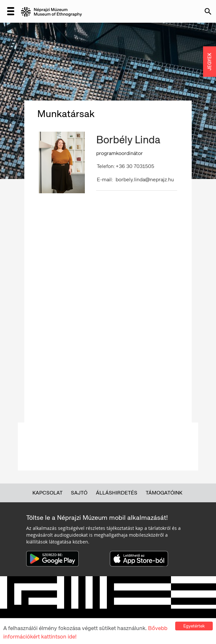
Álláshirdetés (117, 493)
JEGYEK (210, 62)
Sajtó (79, 493)
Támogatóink (164, 493)
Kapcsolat (47, 493)
